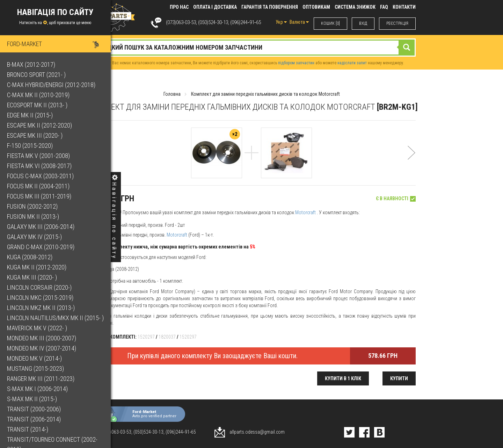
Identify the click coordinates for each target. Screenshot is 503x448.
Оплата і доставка (215, 7)
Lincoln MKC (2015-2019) (40, 298)
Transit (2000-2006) (34, 409)
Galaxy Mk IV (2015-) (34, 237)
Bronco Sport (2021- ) (36, 75)
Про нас (179, 7)
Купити (399, 378)
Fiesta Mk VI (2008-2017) (39, 166)
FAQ (384, 7)
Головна (172, 94)
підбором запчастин (296, 63)
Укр (281, 22)
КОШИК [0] (330, 23)
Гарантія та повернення (270, 7)
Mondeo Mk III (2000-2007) (42, 338)
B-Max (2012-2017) (31, 64)
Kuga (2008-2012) (30, 257)
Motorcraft (305, 212)
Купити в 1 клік (343, 378)
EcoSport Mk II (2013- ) (37, 105)
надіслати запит (352, 63)
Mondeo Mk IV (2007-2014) (42, 348)
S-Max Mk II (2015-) (32, 399)
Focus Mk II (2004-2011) (38, 186)
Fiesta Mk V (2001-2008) (38, 156)
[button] (411, 162)
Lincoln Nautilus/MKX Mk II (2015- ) (55, 318)
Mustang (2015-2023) (35, 368)
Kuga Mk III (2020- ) (32, 277)
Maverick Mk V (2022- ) (37, 328)
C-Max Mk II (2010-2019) (38, 95)
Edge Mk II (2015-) (30, 115)
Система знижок (355, 7)
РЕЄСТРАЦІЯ (397, 23)
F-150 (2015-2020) (30, 146)
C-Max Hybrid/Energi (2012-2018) (51, 85)
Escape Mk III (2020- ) (35, 135)
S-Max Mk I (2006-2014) (37, 389)
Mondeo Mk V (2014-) (34, 358)
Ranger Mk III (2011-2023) (41, 379)
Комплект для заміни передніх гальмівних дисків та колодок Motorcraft (265, 94)
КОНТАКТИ (404, 7)
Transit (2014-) (28, 429)
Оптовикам (316, 7)
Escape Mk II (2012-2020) (39, 125)
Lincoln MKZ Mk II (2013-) (41, 308)
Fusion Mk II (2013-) (33, 216)
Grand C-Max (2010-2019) (41, 247)
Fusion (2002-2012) (32, 206)
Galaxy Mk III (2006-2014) (41, 227)
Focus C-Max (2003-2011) (40, 176)
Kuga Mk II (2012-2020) (37, 267)
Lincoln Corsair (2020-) (39, 287)
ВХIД (363, 23)
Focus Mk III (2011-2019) (39, 196)
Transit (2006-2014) (34, 419)
